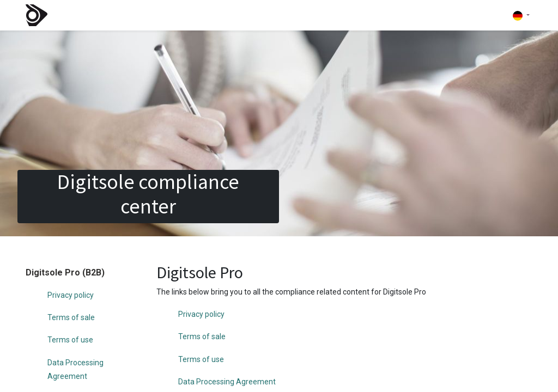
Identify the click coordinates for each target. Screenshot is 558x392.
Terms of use (70, 340)
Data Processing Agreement (227, 382)
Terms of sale (71, 317)
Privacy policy (71, 295)
